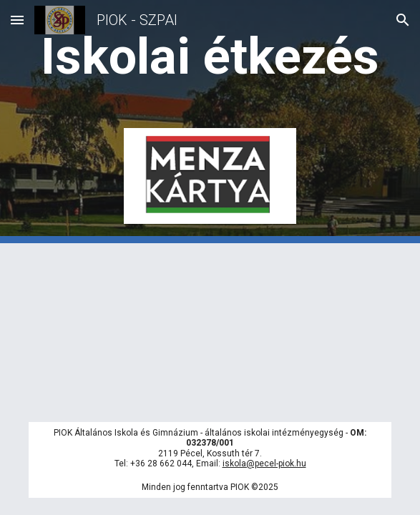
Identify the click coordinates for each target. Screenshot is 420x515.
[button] (17, 20)
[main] (210, 57)
